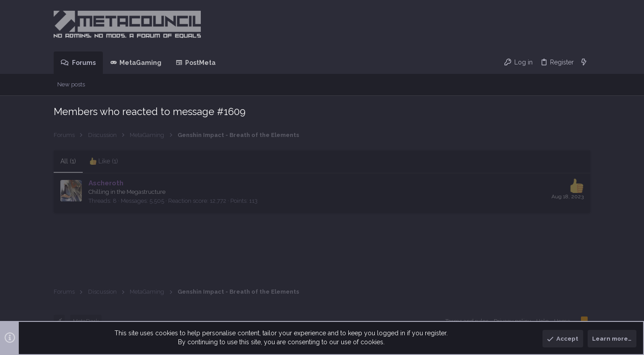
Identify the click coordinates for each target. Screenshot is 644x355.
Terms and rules (467, 321)
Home (562, 321)
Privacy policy (512, 321)
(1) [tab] (68, 161)
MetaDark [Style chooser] (86, 321)
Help (542, 321)
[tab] (104, 162)
